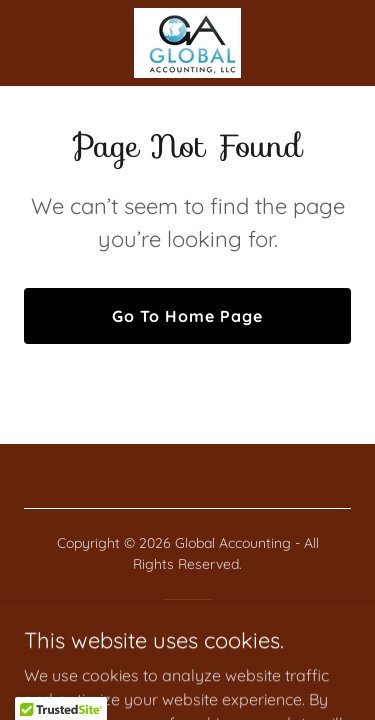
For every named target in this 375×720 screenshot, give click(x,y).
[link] (187, 43)
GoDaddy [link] (228, 634)
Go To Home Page (187, 316)
